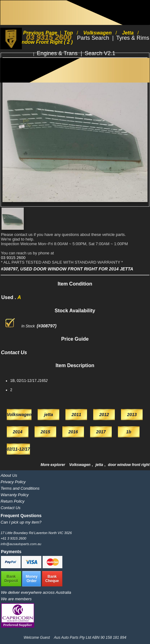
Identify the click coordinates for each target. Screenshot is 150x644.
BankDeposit (11, 579)
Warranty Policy (15, 495)
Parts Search (94, 38)
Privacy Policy (13, 482)
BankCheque (52, 579)
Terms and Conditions (20, 488)
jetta (100, 465)
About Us (9, 475)
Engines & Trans (58, 53)
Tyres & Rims (133, 38)
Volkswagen (80, 465)
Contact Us (10, 508)
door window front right (129, 465)
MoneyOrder (31, 579)
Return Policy (12, 501)
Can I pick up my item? (21, 522)
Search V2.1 (100, 53)
